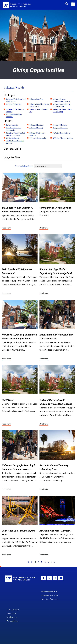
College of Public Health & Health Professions (16, 134)
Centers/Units (12, 149)
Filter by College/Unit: (24, 166)
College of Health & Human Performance (39, 105)
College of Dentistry (37, 125)
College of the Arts (36, 99)
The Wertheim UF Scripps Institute (15, 142)
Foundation (11, 613)
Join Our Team (13, 610)
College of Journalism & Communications (61, 105)
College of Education (14, 104)
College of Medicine (60, 125)
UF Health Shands (13, 138)
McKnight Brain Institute (61, 133)
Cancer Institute (12, 125)
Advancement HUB (49, 592)
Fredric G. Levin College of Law (39, 111)
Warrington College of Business (14, 116)
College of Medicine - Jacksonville (14, 129)
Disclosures (12, 617)
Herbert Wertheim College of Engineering (62, 111)
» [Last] (54, 562)
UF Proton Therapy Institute (63, 138)
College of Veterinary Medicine (37, 134)
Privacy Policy (13, 621)
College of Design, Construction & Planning (61, 100)
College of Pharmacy (60, 128)
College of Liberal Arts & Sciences (15, 111)
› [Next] (52, 562)
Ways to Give (12, 157)
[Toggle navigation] (73, 4)
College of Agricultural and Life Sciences (16, 100)
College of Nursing (36, 128)
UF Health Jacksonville (38, 138)
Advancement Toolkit (50, 595)
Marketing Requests (49, 599)
